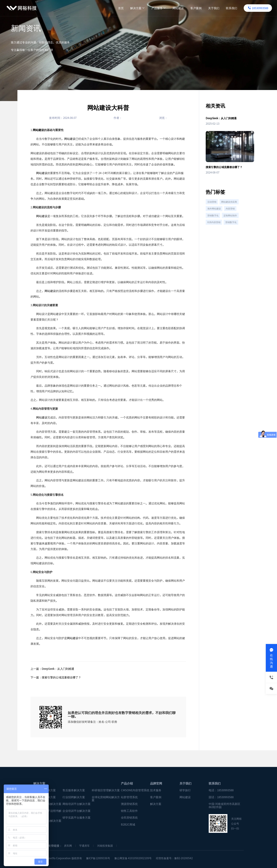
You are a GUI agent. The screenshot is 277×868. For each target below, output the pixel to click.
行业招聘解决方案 (74, 797)
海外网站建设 (215, 212)
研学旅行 (185, 790)
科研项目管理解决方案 (106, 790)
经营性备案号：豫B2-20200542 (174, 858)
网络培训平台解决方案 (77, 804)
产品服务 (147, 8)
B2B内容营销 (215, 229)
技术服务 (156, 790)
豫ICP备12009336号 (98, 858)
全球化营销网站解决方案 (106, 799)
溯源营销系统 (129, 804)
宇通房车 (84, 846)
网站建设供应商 (231, 204)
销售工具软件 (129, 811)
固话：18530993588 (221, 797)
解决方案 (125, 8)
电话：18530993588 (221, 790)
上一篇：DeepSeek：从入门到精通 (52, 669)
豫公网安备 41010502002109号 (133, 858)
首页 (109, 8)
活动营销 (212, 204)
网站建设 (166, 8)
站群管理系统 (129, 797)
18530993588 (246, 8)
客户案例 (184, 8)
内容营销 (233, 212)
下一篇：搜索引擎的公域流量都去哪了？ (56, 677)
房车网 (68, 846)
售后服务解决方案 (74, 790)
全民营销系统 (129, 818)
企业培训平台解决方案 (77, 811)
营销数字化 (214, 220)
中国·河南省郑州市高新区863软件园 (225, 805)
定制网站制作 (233, 220)
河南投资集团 (105, 846)
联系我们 (219, 8)
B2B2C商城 (128, 824)
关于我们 (202, 8)
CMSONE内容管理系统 (135, 790)
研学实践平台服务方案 (77, 818)
